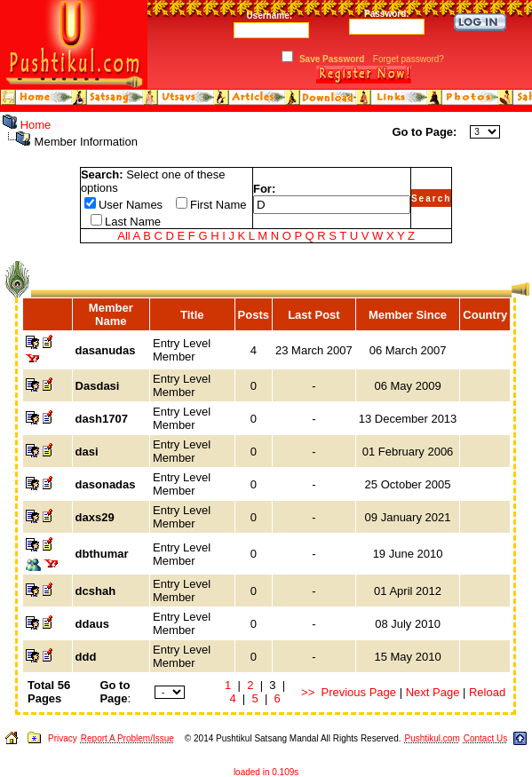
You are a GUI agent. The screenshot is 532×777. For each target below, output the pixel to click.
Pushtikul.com (432, 738)
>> (308, 692)
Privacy (63, 738)
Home (36, 125)
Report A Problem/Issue (127, 738)
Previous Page (359, 692)
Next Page (433, 692)
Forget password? (409, 59)
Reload (487, 692)
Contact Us (485, 738)
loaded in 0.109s (266, 772)
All (123, 236)
